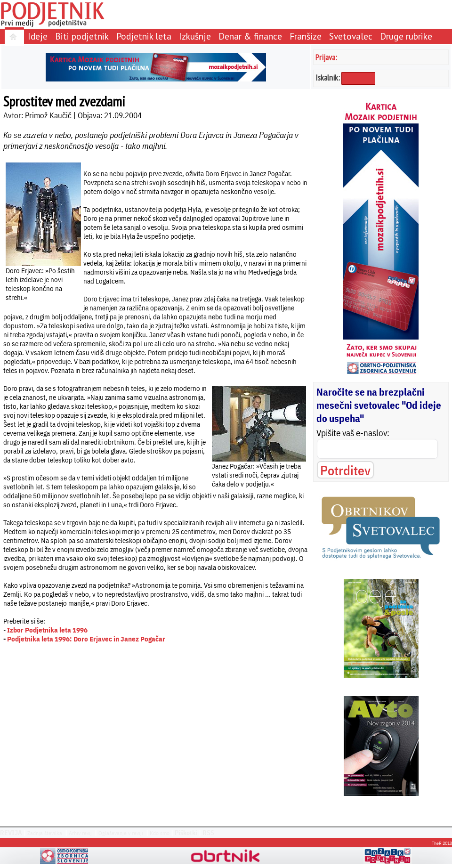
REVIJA (11, 833)
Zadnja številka (45, 833)
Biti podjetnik (82, 36)
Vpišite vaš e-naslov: (353, 433)
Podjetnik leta (144, 36)
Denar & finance (250, 36)
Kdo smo (160, 833)
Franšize (306, 36)
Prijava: (326, 57)
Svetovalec (351, 36)
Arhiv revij (80, 833)
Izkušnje (195, 36)
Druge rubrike (406, 36)
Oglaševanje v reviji (121, 833)
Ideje (38, 36)
